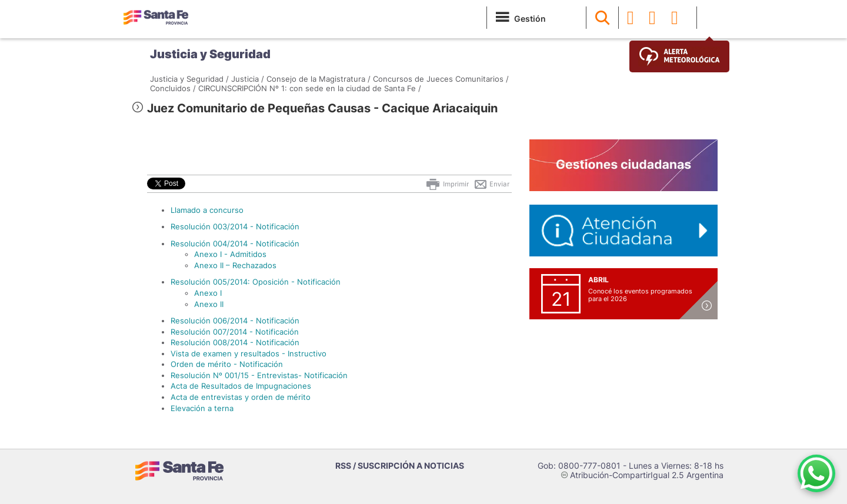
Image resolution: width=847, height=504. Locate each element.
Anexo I (208, 293)
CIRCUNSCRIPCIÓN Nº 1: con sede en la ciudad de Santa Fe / (310, 88)
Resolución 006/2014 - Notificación (235, 321)
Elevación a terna (202, 408)
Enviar (491, 184)
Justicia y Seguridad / (189, 79)
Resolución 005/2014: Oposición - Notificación (256, 282)
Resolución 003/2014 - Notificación (235, 226)
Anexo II (209, 304)
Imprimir (447, 184)
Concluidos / (173, 88)
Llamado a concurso (207, 210)
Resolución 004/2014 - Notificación (235, 243)
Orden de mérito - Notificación (227, 364)
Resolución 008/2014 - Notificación (235, 342)
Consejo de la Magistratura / (319, 79)
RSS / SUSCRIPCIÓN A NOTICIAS (400, 465)
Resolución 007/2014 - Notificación (235, 332)
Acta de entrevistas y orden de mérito (241, 397)
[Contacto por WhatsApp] (816, 473)
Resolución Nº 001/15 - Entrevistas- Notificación (259, 375)
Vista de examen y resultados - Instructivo (249, 353)
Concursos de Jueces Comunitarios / (441, 79)
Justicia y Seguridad (210, 54)
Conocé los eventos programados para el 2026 (640, 295)
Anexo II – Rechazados (235, 265)
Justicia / (248, 79)
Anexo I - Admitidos (230, 254)
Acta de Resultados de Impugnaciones (241, 386)
